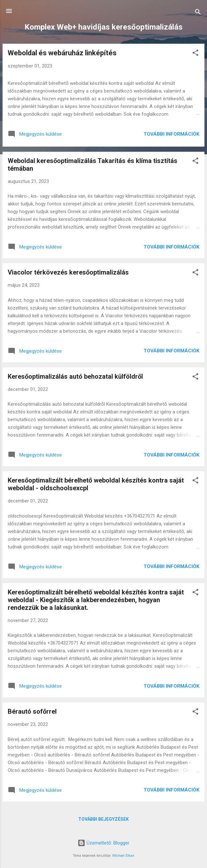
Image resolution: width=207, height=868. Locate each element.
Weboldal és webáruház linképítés (62, 53)
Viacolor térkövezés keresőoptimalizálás (68, 272)
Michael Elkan (123, 856)
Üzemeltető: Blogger (103, 843)
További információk (171, 134)
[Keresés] (198, 13)
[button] (195, 54)
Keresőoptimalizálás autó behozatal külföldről (75, 376)
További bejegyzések (103, 819)
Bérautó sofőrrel (32, 711)
